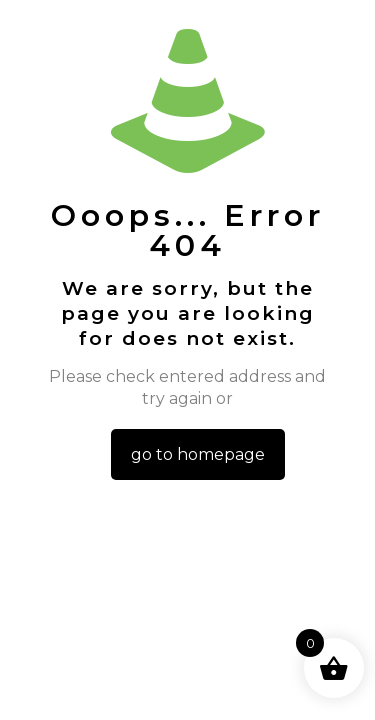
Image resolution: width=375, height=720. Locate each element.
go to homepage (198, 454)
